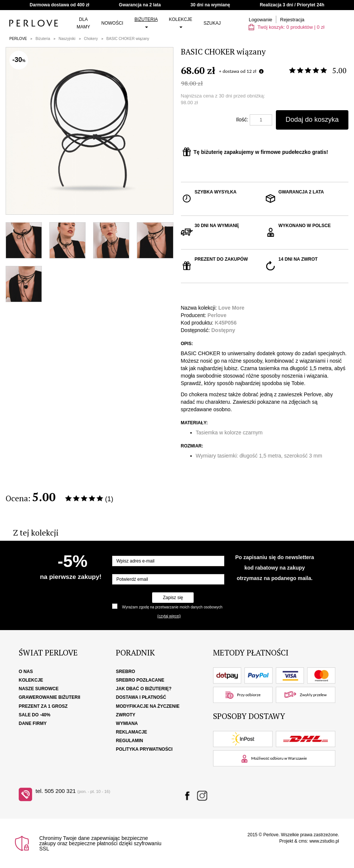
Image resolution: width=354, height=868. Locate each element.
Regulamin (130, 741)
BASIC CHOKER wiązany (128, 39)
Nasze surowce (39, 689)
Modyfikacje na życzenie (148, 706)
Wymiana (127, 723)
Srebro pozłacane (140, 680)
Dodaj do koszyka (312, 120)
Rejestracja (292, 20)
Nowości (112, 23)
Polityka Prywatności (144, 749)
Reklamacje (131, 732)
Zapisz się (173, 598)
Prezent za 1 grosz (43, 706)
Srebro (125, 672)
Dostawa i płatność (141, 697)
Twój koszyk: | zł (286, 27)
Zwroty (126, 715)
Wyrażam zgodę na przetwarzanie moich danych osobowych (172, 607)
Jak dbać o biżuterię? (144, 689)
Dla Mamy (83, 23)
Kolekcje (181, 22)
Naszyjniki (67, 39)
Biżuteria (146, 22)
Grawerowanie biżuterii (50, 697)
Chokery (91, 39)
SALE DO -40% (35, 715)
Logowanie (260, 20)
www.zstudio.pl (324, 841)
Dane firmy (33, 723)
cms (303, 841)
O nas (26, 672)
